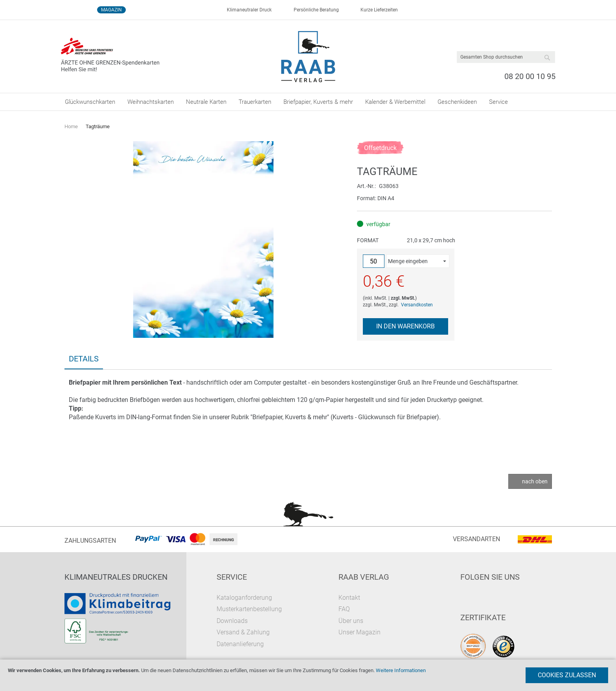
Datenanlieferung (240, 644)
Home (71, 126)
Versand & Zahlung (243, 632)
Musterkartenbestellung (249, 609)
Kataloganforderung (244, 598)
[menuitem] (90, 102)
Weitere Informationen (401, 670)
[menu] (308, 102)
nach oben (535, 481)
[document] (308, 675)
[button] (417, 261)
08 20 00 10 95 (530, 76)
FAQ (344, 609)
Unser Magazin (359, 632)
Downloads (232, 621)
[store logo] (308, 57)
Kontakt (349, 598)
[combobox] (506, 57)
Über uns (351, 621)
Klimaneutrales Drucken (116, 577)
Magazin (111, 10)
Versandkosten (417, 305)
